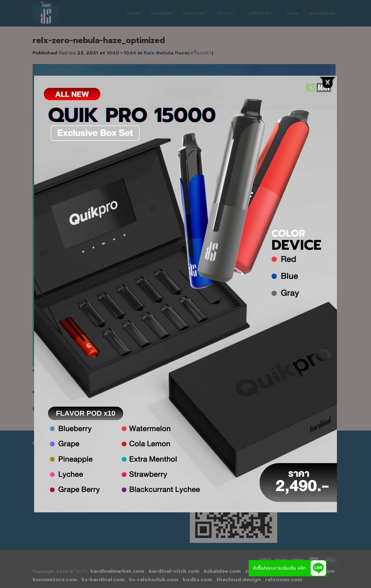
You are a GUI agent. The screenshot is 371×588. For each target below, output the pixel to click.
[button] (318, 568)
